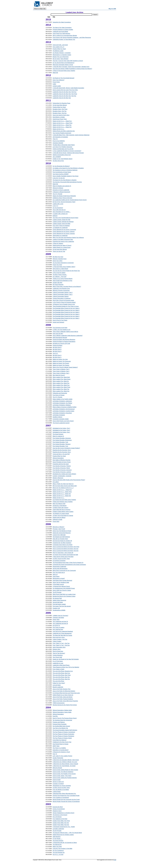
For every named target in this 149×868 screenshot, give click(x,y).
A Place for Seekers (58, 243)
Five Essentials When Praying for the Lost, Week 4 (66, 312)
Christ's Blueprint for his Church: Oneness (64, 234)
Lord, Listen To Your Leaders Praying (62, 756)
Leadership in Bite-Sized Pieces (61, 665)
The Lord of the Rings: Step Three (62, 675)
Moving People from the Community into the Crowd (66, 800)
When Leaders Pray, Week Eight (61, 377)
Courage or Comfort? (58, 784)
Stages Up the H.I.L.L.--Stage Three (62, 492)
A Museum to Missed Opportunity (61, 192)
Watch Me (55, 73)
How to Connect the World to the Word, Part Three (66, 547)
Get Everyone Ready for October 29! (62, 541)
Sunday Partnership (58, 758)
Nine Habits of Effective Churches (62, 460)
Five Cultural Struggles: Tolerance (62, 444)
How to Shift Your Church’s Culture (62, 590)
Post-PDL (55, 716)
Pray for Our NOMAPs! (59, 141)
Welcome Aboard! (57, 768)
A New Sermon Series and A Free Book (63, 557)
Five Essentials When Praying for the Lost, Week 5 (66, 310)
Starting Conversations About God (62, 155)
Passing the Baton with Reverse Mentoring (64, 340)
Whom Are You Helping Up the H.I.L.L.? (63, 488)
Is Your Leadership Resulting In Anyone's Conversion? (67, 151)
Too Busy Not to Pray (58, 161)
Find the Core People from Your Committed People (66, 796)
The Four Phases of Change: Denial (62, 738)
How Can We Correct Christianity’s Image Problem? (66, 448)
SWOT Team (56, 746)
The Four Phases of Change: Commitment (64, 732)
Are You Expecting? (58, 208)
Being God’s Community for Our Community (64, 571)
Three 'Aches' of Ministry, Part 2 (61, 371)
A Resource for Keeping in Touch (61, 752)
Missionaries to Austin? (59, 578)
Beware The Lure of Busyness (61, 57)
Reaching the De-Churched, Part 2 (62, 450)
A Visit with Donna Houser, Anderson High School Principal (68, 153)
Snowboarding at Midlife (59, 610)
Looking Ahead (57, 792)
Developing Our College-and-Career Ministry (64, 474)
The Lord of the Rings (58, 681)
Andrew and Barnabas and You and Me (63, 149)
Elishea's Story (57, 649)
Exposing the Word (58, 807)
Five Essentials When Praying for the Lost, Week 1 (66, 318)
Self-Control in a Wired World (60, 269)
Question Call (56, 608)
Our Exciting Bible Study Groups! (61, 726)
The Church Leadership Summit (61, 423)
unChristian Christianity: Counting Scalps (63, 411)
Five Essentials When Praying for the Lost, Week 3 (66, 314)
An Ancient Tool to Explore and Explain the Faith (65, 555)
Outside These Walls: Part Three (61, 821)
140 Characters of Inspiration (60, 137)
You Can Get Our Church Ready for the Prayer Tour (66, 271)
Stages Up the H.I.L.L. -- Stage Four (62, 121)
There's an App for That (59, 251)
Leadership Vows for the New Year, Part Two (64, 96)
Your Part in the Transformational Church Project (65, 218)
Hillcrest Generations (58, 458)
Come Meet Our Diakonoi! (60, 740)
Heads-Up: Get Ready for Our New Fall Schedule (66, 659)
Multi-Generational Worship (60, 338)
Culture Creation (57, 641)
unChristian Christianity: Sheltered (62, 405)
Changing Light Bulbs (58, 618)
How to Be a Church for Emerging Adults (63, 300)
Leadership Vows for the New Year (62, 98)
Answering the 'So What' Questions (62, 543)
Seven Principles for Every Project (62, 462)
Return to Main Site (40, 9)
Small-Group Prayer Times (60, 119)
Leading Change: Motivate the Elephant (63, 222)
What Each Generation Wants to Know (63, 65)
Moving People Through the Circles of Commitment (66, 802)
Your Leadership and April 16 (60, 622)
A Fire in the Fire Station (59, 273)
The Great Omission (58, 434)
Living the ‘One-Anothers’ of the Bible (62, 849)
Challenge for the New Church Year (62, 742)
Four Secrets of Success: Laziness (62, 472)
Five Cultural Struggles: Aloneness (62, 438)
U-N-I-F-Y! (55, 206)
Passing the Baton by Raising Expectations (64, 342)
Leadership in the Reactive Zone (61, 289)
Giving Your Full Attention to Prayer (62, 531)
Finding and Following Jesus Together (63, 502)
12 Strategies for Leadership (60, 228)
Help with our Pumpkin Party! (60, 539)
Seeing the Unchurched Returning (62, 533)
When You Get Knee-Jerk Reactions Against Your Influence (68, 238)
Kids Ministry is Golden (59, 117)
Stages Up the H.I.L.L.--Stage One (62, 496)
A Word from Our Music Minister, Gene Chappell (65, 764)
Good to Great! (57, 780)
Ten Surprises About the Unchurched (62, 720)
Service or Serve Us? (58, 782)
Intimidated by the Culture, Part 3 (61, 428)
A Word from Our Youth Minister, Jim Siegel (64, 766)
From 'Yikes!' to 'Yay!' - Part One (61, 645)
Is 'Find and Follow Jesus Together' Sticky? (64, 267)
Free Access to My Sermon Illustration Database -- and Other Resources (72, 38)
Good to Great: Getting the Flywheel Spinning (65, 778)
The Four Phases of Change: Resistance (63, 736)
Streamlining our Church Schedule (62, 786)
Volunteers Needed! (58, 143)
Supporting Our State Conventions (62, 22)
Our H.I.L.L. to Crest (58, 855)
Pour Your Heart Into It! (59, 573)
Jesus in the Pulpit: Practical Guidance (63, 699)
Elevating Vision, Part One (60, 113)
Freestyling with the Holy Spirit (61, 464)
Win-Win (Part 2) (57, 355)
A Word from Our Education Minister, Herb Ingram (66, 760)
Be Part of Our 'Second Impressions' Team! (64, 202)
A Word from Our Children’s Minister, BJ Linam (65, 762)
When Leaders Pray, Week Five (61, 383)
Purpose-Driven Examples (60, 724)
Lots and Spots (57, 685)
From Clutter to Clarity (58, 669)
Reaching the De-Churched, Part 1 (62, 452)
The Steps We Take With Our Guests (62, 635)
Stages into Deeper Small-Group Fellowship (64, 196)
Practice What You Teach (59, 49)
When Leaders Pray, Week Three (61, 387)
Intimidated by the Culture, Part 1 (61, 432)
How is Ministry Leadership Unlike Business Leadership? (68, 336)
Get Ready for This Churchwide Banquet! (63, 78)
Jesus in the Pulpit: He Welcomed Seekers (64, 691)
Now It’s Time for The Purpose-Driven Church (65, 718)
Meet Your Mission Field (59, 504)
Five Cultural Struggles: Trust (60, 446)
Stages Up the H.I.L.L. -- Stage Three (63, 123)
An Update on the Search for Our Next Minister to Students (68, 168)
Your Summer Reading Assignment (62, 133)
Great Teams (56, 576)
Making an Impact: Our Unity (60, 359)
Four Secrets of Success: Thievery (62, 466)
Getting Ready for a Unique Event (62, 247)
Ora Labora (56, 482)
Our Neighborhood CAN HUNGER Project (64, 588)
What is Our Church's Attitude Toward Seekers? (65, 367)
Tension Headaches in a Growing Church (63, 813)
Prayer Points (56, 82)
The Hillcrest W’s (57, 845)
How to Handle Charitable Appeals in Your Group (66, 176)
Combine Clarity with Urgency (60, 508)
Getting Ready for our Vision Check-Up (63, 695)
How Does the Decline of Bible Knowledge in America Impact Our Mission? (72, 69)
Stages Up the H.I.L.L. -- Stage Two (62, 125)
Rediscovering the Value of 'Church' (62, 245)
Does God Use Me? (58, 334)
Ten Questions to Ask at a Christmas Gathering (65, 170)
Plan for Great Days (58, 651)
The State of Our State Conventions (62, 28)
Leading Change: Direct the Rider (61, 224)
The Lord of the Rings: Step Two (61, 677)
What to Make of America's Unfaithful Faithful (64, 407)
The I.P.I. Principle (57, 194)
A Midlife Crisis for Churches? (60, 616)
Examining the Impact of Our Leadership (63, 242)
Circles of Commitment (59, 809)
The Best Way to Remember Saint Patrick (64, 145)
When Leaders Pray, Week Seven (62, 379)
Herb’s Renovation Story (59, 647)
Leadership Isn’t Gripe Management (62, 633)
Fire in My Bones (57, 817)
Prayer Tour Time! (57, 265)
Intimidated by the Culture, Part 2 (61, 430)
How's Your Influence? (58, 80)
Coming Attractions (58, 655)
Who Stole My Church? (59, 375)
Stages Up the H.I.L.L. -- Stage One (62, 127)
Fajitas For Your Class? (59, 683)
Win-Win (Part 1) (57, 357)
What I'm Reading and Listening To (62, 186)
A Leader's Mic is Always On (60, 214)
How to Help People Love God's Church (63, 421)
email (115, 860)
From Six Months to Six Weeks (61, 790)
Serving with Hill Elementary (60, 569)
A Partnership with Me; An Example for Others (65, 843)
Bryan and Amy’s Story (59, 637)
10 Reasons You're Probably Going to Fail (64, 304)
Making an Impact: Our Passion (61, 365)
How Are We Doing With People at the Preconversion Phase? (69, 480)
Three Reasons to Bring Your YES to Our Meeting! (66, 667)
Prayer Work (56, 522)
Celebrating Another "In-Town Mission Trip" (64, 39)
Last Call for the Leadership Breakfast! (63, 631)
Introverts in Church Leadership (61, 190)
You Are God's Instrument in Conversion (63, 263)
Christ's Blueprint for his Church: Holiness (64, 232)
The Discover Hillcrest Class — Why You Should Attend (67, 833)
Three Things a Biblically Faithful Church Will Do (65, 332)
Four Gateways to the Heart (60, 819)
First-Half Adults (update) (59, 604)
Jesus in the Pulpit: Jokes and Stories (63, 697)
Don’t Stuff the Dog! (58, 629)
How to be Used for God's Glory (61, 115)
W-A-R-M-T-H (56, 625)
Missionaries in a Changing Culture (62, 55)
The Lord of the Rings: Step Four (61, 673)
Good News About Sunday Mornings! (62, 580)
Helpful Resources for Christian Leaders (63, 835)
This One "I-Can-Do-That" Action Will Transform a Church (68, 61)
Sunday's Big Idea (57, 283)
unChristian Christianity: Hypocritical (62, 413)
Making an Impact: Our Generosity (62, 361)
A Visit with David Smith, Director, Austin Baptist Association (68, 88)
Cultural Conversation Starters (61, 296)
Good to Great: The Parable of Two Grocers (64, 774)
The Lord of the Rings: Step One (61, 679)
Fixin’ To (55, 754)
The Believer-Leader (58, 51)
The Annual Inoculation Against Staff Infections (65, 730)
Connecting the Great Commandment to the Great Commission (69, 565)
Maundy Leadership (58, 687)
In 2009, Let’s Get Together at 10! (61, 330)
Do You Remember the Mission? (61, 166)
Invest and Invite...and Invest (60, 45)
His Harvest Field (57, 598)
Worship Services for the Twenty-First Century (65, 705)
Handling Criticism (57, 417)
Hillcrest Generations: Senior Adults (62, 712)
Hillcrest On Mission (58, 188)
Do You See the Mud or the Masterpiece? (63, 63)
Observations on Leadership (60, 236)
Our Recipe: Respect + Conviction (62, 53)
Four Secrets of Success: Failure (61, 468)
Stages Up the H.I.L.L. (58, 129)
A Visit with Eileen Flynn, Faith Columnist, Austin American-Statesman (71, 135)
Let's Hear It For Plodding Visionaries (62, 147)
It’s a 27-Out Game (58, 661)
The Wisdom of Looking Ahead (61, 514)
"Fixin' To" (55, 139)
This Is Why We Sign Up (59, 210)
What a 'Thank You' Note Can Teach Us (63, 484)
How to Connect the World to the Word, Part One (66, 551)
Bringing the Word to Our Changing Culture (64, 596)
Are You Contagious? (58, 851)
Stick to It (55, 574)
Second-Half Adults (58, 602)
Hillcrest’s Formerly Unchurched (61, 291)
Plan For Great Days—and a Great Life (63, 553)
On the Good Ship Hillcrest (60, 105)
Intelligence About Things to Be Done (62, 198)
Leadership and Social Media (60, 32)
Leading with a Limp (58, 204)
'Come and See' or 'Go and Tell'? (61, 454)
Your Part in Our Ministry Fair (60, 728)
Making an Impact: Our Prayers (61, 363)
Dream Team (56, 620)
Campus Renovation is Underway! (62, 298)
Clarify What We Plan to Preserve (62, 510)
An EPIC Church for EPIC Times (61, 559)
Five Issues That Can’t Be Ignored (62, 606)
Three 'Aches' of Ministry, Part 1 (61, 373)
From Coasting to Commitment (61, 798)
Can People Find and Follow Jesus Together (64, 500)
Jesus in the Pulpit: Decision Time (62, 689)
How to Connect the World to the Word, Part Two (65, 549)
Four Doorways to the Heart (60, 328)
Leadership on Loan (58, 663)
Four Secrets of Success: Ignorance (62, 470)
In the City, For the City (59, 178)
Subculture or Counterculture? (61, 750)
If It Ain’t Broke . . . (57, 839)
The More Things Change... (60, 275)
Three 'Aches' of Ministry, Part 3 (61, 369)
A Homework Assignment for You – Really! (64, 827)
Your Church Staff (57, 657)
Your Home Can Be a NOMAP (61, 174)
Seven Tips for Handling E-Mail (61, 582)
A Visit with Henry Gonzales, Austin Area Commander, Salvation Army (71, 67)
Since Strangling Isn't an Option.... (62, 212)
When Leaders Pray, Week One (61, 391)
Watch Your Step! (57, 847)
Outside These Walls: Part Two (61, 823)
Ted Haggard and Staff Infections (61, 537)
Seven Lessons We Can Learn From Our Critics (65, 90)
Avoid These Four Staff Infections (61, 34)
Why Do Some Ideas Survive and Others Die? (65, 486)
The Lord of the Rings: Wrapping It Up (63, 671)
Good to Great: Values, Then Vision (62, 776)
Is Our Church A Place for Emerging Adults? (64, 302)
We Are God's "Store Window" (61, 59)
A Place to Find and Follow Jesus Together (64, 71)
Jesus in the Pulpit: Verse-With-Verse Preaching (65, 701)
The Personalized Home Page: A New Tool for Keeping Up (68, 563)
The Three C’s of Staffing (59, 748)
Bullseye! (55, 216)
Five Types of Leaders (58, 627)
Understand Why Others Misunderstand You (64, 794)
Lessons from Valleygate (59, 535)
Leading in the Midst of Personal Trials (63, 240)
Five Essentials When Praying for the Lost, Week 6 (66, 308)
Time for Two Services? (59, 653)
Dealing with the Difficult (59, 518)
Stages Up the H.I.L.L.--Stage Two (62, 494)
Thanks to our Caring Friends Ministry (63, 279)
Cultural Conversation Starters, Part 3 (63, 293)
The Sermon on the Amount (60, 815)
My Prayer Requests (58, 285)
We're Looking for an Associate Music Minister (65, 36)
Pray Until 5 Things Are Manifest (61, 226)
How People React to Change (60, 744)
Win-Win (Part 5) (57, 347)
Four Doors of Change (59, 395)
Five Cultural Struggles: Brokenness (62, 440)
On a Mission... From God (59, 277)
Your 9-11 (55, 353)
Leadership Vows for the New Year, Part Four (64, 92)
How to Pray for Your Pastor (60, 320)
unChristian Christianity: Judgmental (62, 401)
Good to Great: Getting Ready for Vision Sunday (65, 770)
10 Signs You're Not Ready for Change (63, 516)
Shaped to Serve (57, 811)
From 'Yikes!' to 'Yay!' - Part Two (61, 643)
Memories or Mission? (58, 527)
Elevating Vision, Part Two (60, 111)
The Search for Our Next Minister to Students (65, 180)
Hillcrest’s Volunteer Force (60, 259)
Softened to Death (57, 520)
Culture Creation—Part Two (60, 639)
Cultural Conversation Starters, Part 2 (63, 294)
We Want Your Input (58, 257)
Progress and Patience (59, 722)
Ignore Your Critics (57, 261)
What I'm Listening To (58, 436)
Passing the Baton (57, 345)
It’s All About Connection (59, 561)
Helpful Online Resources (59, 600)
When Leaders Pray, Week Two (61, 389)
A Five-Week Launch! (58, 584)
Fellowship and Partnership (60, 393)
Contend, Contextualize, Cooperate (62, 476)
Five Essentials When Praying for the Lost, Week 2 (66, 316)
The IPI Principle (57, 592)
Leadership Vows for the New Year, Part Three (65, 94)
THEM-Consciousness (59, 703)
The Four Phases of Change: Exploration (63, 734)
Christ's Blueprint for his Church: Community (64, 230)
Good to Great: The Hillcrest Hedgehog (63, 772)
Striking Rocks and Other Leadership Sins (64, 131)
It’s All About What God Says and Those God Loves (66, 693)
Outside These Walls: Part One (61, 825)
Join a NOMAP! (57, 157)
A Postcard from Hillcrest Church (61, 586)
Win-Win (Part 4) (57, 349)
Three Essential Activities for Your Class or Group (66, 306)
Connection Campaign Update (61, 419)
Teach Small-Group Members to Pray (62, 281)
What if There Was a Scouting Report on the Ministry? (67, 287)
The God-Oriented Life (59, 853)
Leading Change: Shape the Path (61, 220)
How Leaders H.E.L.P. (58, 47)
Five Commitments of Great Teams (62, 172)
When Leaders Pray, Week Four (61, 385)
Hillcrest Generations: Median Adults (62, 710)
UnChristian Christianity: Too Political (62, 403)
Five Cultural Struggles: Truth (60, 442)
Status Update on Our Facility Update (63, 399)
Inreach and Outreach (58, 322)
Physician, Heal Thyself (59, 529)
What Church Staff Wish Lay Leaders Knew (64, 594)
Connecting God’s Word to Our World (62, 545)
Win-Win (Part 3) (57, 351)
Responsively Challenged (59, 567)
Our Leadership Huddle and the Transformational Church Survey (70, 200)
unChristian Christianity (59, 415)
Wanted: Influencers (58, 478)
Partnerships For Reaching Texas (61, 103)
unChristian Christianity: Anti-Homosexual (64, 409)
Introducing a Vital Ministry (60, 506)
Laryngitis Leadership (58, 829)
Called (54, 84)
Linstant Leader (57, 86)
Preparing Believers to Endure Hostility (63, 30)
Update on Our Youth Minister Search (63, 159)
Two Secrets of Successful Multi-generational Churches (67, 182)
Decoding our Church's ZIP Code (61, 344)
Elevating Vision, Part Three (60, 109)
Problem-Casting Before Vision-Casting (63, 512)
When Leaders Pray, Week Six (61, 381)
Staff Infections (57, 837)
